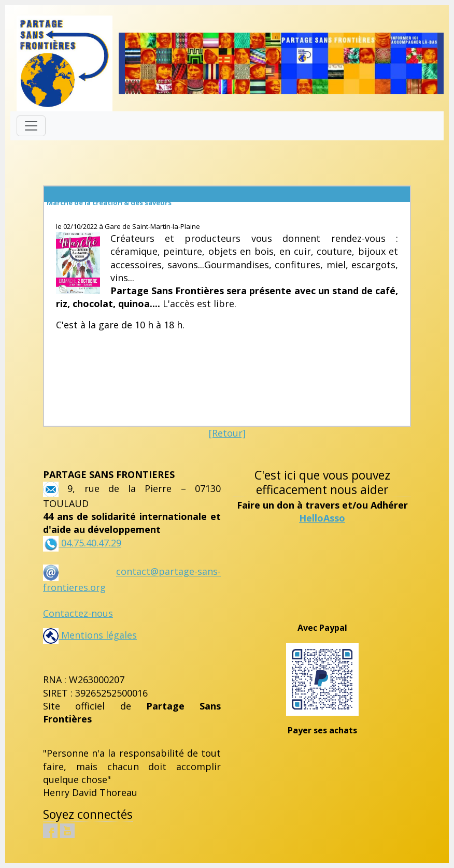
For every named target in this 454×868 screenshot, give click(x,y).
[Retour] (227, 433)
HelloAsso (322, 518)
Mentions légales (90, 635)
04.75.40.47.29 (90, 543)
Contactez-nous (78, 613)
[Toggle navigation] (31, 126)
